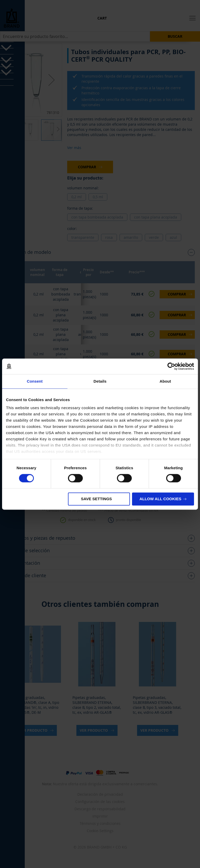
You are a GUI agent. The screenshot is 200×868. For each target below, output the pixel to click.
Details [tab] (100, 381)
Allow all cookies (160, 499)
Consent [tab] (35, 381)
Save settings (96, 499)
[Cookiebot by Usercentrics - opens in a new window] (171, 366)
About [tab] (165, 381)
